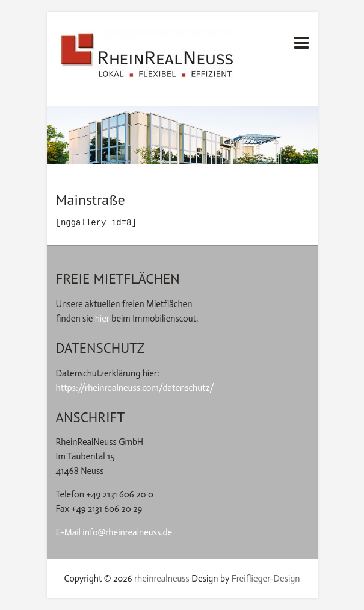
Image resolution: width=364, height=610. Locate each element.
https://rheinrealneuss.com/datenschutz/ (135, 388)
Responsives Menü (301, 42)
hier (102, 319)
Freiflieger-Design (266, 579)
